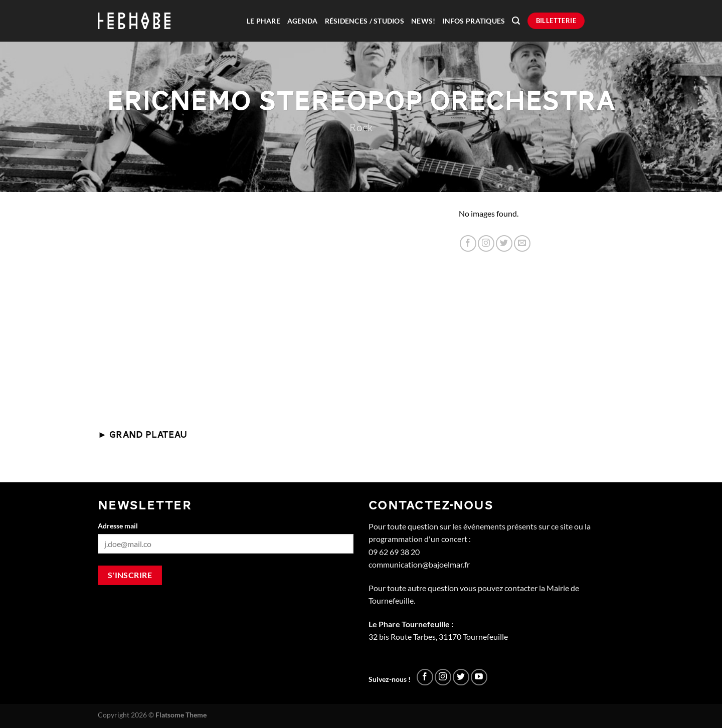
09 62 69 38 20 (394, 552)
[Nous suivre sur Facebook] (468, 243)
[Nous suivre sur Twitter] (504, 243)
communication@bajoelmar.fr (419, 564)
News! (423, 21)
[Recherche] (516, 21)
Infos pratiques (474, 21)
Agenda (303, 21)
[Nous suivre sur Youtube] (479, 677)
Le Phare (263, 21)
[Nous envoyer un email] (522, 243)
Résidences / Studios (365, 21)
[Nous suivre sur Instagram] (486, 243)
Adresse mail (118, 526)
